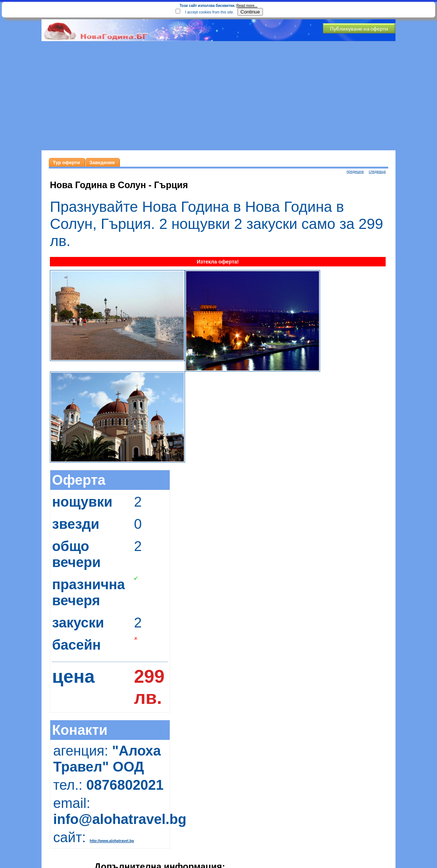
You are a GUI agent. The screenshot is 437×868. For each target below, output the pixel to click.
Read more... (247, 6)
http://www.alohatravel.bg (112, 841)
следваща (377, 172)
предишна (355, 172)
